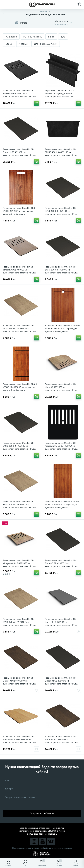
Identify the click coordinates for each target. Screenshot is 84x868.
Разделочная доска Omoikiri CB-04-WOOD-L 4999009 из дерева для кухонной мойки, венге (62, 505)
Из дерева (11, 37)
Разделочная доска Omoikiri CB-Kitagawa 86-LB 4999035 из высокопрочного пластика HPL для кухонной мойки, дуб (20, 565)
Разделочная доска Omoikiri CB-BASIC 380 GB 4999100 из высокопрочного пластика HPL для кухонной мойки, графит (20, 447)
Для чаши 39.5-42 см (46, 44)
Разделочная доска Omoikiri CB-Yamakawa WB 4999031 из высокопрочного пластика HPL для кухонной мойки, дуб (20, 271)
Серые (9, 44)
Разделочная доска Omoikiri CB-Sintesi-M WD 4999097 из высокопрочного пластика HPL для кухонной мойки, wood (20, 682)
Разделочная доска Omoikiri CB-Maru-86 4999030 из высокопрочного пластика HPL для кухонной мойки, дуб (62, 389)
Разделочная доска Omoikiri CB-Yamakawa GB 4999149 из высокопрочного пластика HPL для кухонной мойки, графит (20, 95)
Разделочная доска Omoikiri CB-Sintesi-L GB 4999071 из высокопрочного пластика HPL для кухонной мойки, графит (20, 154)
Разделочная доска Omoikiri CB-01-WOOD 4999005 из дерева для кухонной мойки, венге (20, 211)
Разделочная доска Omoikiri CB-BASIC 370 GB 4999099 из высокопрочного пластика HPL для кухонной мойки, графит (62, 271)
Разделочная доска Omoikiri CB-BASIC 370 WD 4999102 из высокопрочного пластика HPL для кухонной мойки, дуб (20, 624)
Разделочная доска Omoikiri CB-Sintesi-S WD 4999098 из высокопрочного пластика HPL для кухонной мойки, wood (62, 741)
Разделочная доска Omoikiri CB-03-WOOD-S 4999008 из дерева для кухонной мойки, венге (62, 328)
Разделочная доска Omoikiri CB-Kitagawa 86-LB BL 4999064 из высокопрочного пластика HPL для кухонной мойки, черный (62, 447)
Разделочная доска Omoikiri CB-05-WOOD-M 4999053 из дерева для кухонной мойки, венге (20, 387)
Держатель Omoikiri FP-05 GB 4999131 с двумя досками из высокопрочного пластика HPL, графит (60, 95)
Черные (23, 44)
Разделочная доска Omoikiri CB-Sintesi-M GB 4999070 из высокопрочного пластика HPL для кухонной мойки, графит (62, 682)
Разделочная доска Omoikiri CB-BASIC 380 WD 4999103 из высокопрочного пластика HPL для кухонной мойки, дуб (20, 330)
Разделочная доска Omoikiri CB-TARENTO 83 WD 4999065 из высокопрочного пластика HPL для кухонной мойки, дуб (20, 741)
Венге (51, 37)
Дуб (63, 37)
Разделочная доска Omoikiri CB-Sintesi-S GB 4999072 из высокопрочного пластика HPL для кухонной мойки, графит (62, 565)
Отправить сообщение (42, 813)
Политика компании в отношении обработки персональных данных (42, 848)
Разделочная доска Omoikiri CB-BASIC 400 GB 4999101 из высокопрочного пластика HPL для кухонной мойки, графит (62, 212)
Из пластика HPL (32, 37)
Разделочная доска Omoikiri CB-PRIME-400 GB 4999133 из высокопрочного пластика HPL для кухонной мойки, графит (62, 154)
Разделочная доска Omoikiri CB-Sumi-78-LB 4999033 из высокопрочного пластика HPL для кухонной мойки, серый (62, 624)
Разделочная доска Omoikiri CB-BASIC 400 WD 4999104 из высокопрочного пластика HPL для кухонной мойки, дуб (20, 506)
